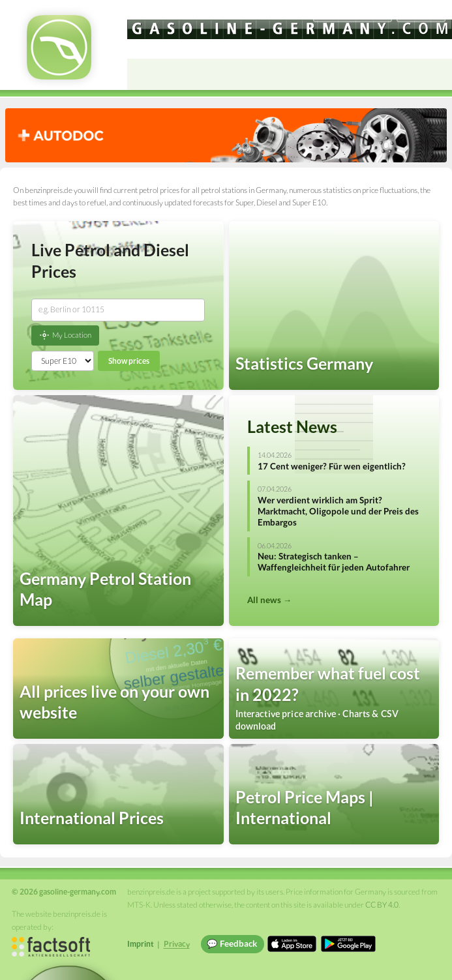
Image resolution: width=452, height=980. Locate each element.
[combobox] (118, 310)
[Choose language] (352, 13)
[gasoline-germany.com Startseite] (59, 47)
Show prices (129, 361)
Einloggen (421, 13)
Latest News (292, 426)
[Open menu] (436, 74)
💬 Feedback (232, 943)
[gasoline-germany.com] (290, 29)
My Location (65, 335)
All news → (269, 600)
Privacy (177, 944)
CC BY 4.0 (382, 905)
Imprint (141, 944)
